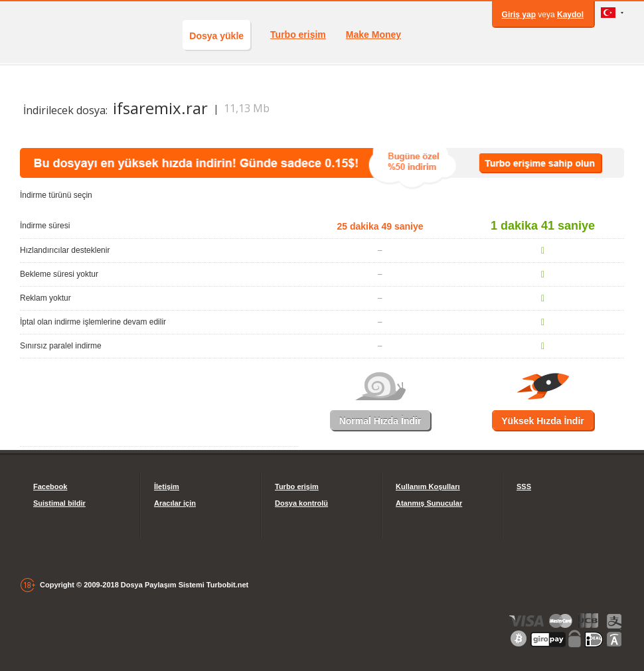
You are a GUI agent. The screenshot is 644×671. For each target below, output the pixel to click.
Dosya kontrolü (301, 503)
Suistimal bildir (59, 503)
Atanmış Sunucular (429, 503)
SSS (524, 486)
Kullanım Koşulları (428, 486)
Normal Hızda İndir (380, 421)
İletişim (167, 486)
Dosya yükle (216, 36)
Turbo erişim (298, 35)
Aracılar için (175, 503)
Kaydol (570, 15)
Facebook (50, 486)
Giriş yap (519, 15)
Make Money (373, 35)
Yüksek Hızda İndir (542, 421)
